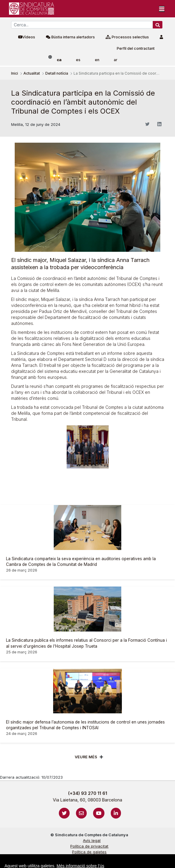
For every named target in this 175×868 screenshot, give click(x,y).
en (97, 60)
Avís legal (92, 841)
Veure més (86, 757)
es (78, 60)
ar (116, 60)
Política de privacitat (89, 846)
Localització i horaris (89, 863)
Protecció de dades (89, 858)
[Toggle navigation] (162, 9)
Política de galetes (89, 852)
